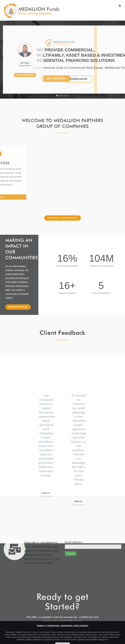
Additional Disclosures (74, 626)
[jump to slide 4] (65, 96)
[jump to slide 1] (57, 96)
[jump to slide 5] (68, 96)
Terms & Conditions (48, 626)
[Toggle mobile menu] (120, 6)
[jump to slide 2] (60, 96)
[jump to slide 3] (62, 96)
